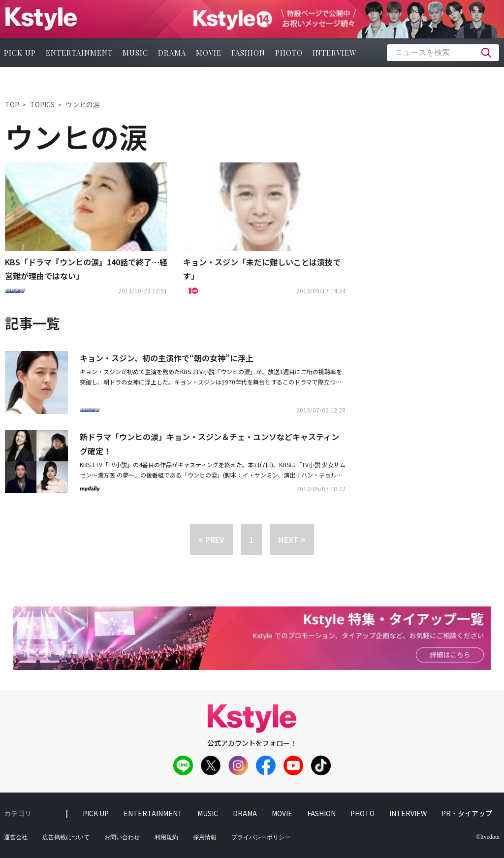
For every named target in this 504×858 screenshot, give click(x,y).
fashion (248, 53)
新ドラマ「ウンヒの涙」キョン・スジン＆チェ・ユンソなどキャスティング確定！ (209, 444)
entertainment (79, 53)
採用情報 (205, 837)
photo (289, 53)
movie (209, 53)
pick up (96, 813)
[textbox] (443, 53)
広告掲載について (66, 837)
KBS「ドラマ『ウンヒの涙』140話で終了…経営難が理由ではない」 (86, 269)
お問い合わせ (122, 837)
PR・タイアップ (467, 813)
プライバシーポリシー (261, 837)
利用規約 (166, 837)
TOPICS (42, 104)
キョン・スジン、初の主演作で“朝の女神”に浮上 (167, 358)
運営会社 (16, 837)
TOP (12, 104)
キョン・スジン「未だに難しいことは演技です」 (262, 269)
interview (335, 53)
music (135, 53)
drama (172, 53)
